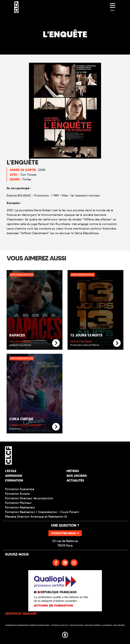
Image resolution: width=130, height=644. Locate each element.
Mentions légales (77, 625)
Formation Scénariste (20, 489)
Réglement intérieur (93, 625)
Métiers (73, 471)
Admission (14, 476)
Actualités (75, 480)
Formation (14, 480)
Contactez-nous (65, 533)
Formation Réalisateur (20, 507)
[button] (65, 634)
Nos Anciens (77, 476)
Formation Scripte (17, 494)
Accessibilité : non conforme (114, 625)
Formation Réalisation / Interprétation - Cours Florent (42, 512)
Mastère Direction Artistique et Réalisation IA (36, 517)
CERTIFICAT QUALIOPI (21, 614)
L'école (11, 471)
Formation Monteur (18, 503)
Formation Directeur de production (29, 498)
